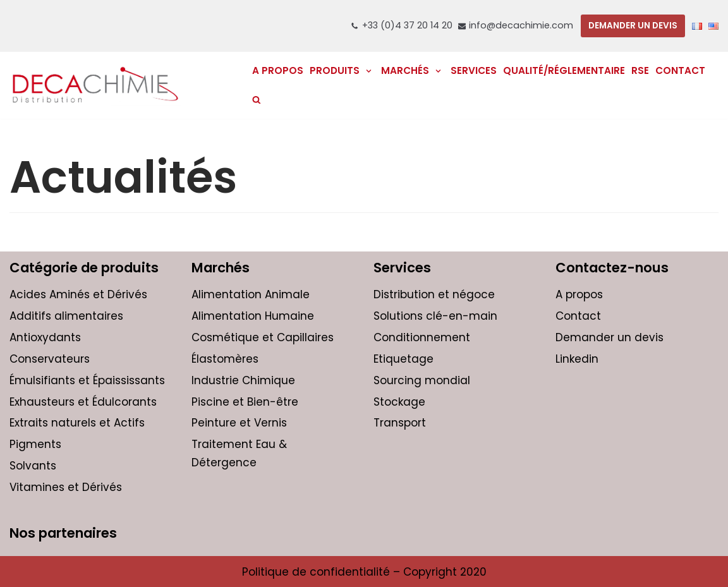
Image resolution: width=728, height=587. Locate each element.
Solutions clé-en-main (435, 316)
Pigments (35, 444)
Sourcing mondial (422, 380)
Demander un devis (610, 337)
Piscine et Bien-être (245, 402)
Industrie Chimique (243, 380)
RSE (640, 70)
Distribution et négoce (434, 294)
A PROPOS (278, 70)
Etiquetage (403, 359)
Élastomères (225, 359)
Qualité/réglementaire (564, 70)
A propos (579, 294)
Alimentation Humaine (253, 316)
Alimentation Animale (251, 294)
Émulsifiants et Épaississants (87, 380)
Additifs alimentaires (66, 316)
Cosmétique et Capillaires (263, 337)
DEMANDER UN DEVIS (633, 26)
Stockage (399, 402)
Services (474, 70)
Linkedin (577, 359)
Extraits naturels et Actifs (77, 423)
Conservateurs (50, 359)
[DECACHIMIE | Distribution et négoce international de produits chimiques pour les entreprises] (95, 85)
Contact (680, 70)
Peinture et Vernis (239, 423)
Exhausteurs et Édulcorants (83, 402)
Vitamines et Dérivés (66, 487)
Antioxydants (45, 337)
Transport (400, 423)
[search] (257, 100)
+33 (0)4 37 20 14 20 (407, 25)
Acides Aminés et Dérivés (78, 294)
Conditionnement (422, 337)
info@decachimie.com (521, 25)
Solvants (33, 466)
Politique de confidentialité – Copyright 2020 (364, 572)
